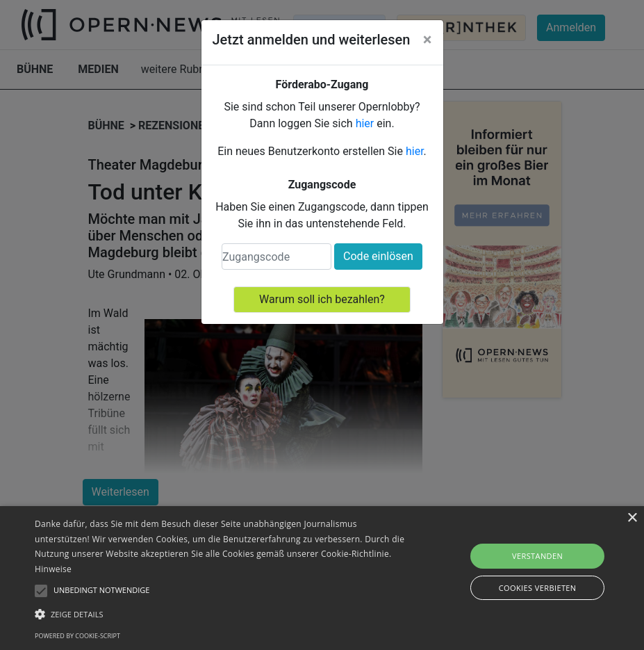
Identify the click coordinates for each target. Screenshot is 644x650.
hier (365, 123)
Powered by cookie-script (77, 636)
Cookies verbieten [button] (538, 588)
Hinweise (53, 569)
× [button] (632, 518)
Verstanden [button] (537, 556)
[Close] (428, 40)
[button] (222, 614)
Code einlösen (378, 256)
